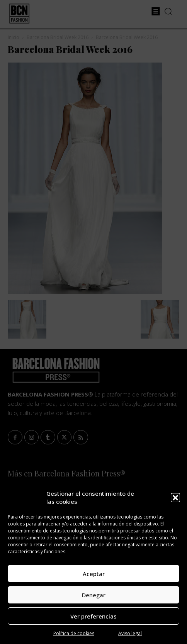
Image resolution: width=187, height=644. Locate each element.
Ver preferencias (93, 616)
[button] (175, 498)
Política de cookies (74, 633)
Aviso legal (130, 633)
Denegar (94, 595)
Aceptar (94, 574)
